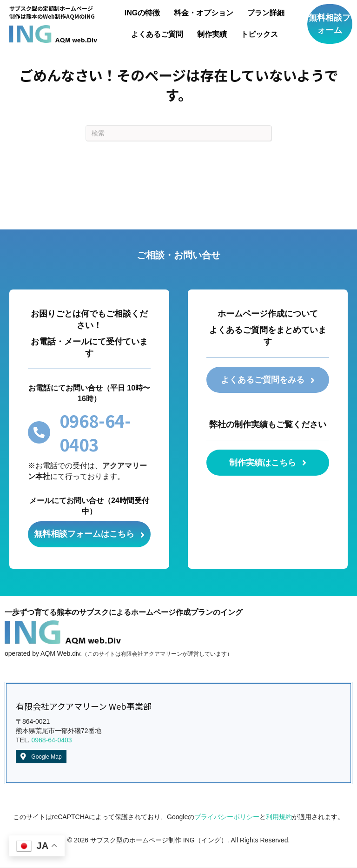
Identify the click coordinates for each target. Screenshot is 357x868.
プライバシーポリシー (227, 817)
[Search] (178, 133)
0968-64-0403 (51, 741)
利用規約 (279, 817)
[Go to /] (53, 24)
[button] (330, 24)
